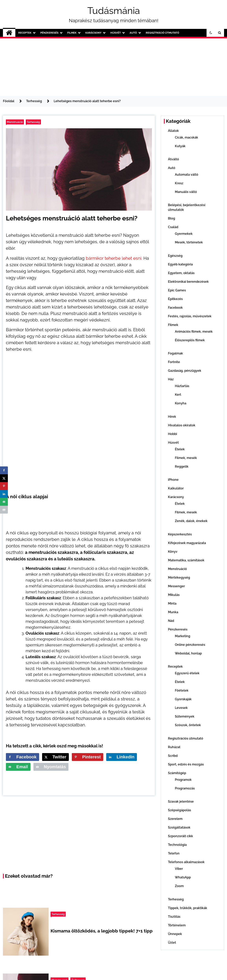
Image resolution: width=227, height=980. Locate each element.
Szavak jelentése (181, 802)
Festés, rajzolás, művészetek (190, 316)
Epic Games (177, 290)
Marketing (183, 636)
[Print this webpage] (51, 767)
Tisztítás (174, 917)
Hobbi (173, 434)
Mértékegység (179, 578)
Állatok (173, 131)
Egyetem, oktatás (181, 273)
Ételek (180, 449)
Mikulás (174, 595)
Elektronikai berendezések (188, 282)
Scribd (173, 756)
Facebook (175, 308)
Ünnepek (175, 934)
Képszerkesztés (180, 534)
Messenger (176, 586)
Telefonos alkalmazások (186, 862)
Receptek (25, 33)
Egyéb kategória (180, 264)
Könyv (173, 552)
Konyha (181, 403)
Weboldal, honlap (188, 653)
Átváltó (173, 159)
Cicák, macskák (186, 137)
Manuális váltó (186, 192)
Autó (133, 33)
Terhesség (33, 122)
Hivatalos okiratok (182, 425)
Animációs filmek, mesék (194, 332)
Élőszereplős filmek (190, 340)
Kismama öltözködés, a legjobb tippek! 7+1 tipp (102, 931)
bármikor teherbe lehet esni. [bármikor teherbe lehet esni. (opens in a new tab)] (114, 258)
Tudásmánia (114, 11)
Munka (173, 612)
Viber (179, 869)
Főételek (182, 690)
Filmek (72, 33)
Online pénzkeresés (190, 645)
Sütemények (185, 716)
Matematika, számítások (186, 560)
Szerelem (175, 819)
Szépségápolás (179, 810)
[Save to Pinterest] (88, 757)
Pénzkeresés (49, 33)
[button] (211, 33)
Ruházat (174, 747)
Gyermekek (184, 234)
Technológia (177, 845)
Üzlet (172, 943)
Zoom (179, 886)
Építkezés (175, 299)
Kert (178, 395)
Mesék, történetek (189, 242)
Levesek (181, 708)
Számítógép (177, 773)
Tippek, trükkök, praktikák (188, 908)
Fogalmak (175, 353)
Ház (171, 379)
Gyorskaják (183, 699)
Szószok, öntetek (188, 725)
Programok (183, 780)
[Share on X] (55, 757)
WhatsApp (183, 877)
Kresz (179, 183)
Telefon (174, 853)
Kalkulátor (176, 488)
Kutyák (180, 146)
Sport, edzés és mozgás (186, 764)
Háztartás (182, 386)
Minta (172, 603)
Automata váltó (187, 175)
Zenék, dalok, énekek (191, 521)
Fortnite (174, 362)
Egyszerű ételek (187, 673)
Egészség (175, 256)
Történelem (177, 925)
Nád (171, 621)
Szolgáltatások (179, 827)
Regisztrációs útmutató (186, 738)
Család (173, 227)
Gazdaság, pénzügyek (185, 371)
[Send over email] (18, 767)
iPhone (173, 480)
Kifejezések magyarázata (187, 543)
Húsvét (116, 33)
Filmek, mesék (186, 458)
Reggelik (182, 467)
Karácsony (93, 33)
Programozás (185, 788)
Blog (172, 218)
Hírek (172, 417)
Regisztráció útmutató (162, 33)
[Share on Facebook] (23, 757)
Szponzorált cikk (180, 836)
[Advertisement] (113, 67)
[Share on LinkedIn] (122, 757)
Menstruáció (15, 122)
